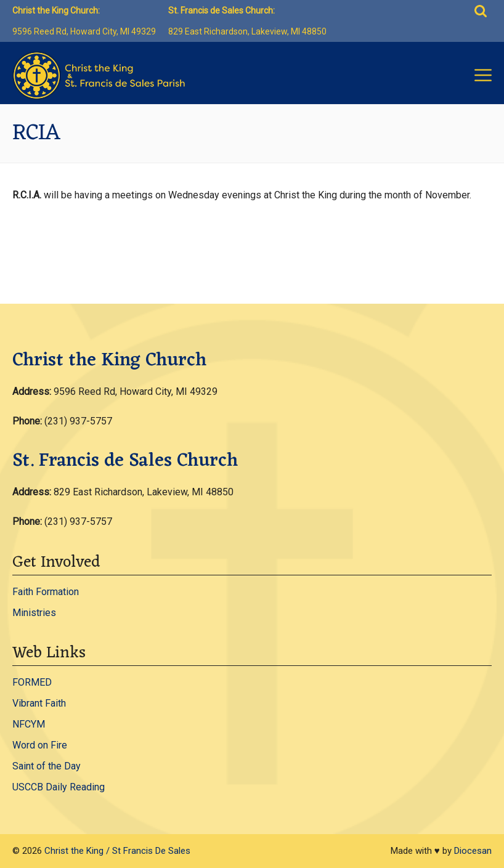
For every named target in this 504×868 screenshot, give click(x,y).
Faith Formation (46, 592)
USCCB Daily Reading (59, 787)
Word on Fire (40, 745)
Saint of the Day (47, 766)
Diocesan (473, 851)
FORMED (32, 682)
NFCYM (29, 724)
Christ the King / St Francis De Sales (117, 851)
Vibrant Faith (39, 703)
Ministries (34, 613)
